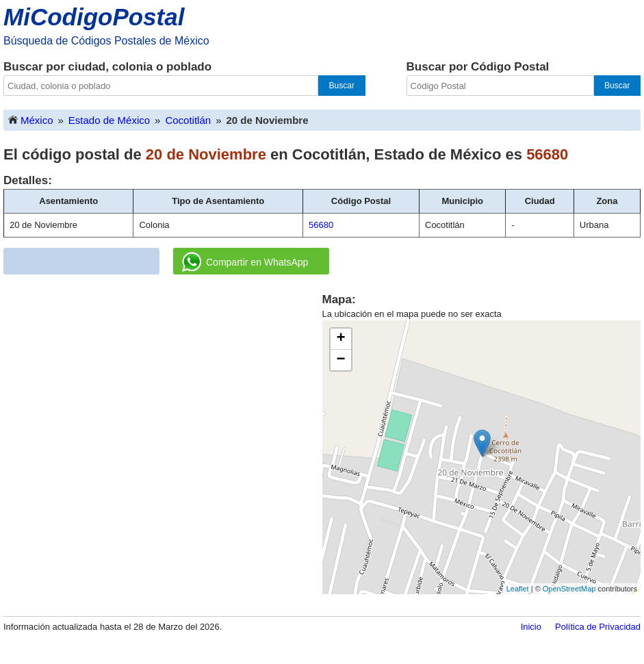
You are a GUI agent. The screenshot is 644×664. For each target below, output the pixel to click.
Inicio (531, 627)
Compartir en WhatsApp (245, 262)
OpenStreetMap (569, 589)
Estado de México (109, 120)
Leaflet (518, 589)
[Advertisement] (163, 387)
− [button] (340, 360)
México (30, 119)
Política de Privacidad (598, 627)
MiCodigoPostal (94, 17)
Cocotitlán (188, 120)
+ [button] (340, 339)
